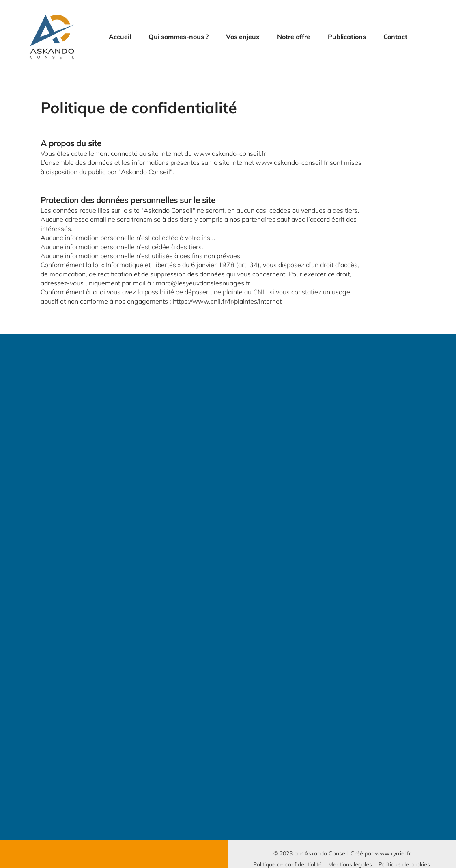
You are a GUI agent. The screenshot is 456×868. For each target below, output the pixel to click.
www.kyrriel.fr (393, 853)
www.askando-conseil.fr (230, 153)
